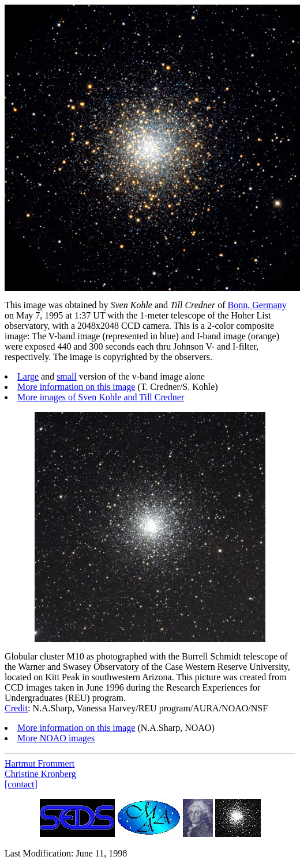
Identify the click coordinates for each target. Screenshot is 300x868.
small (67, 376)
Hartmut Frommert (40, 763)
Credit (16, 708)
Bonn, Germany (257, 305)
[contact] (21, 784)
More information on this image (76, 387)
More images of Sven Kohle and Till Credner (101, 397)
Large (28, 376)
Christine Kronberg (40, 774)
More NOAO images (56, 738)
